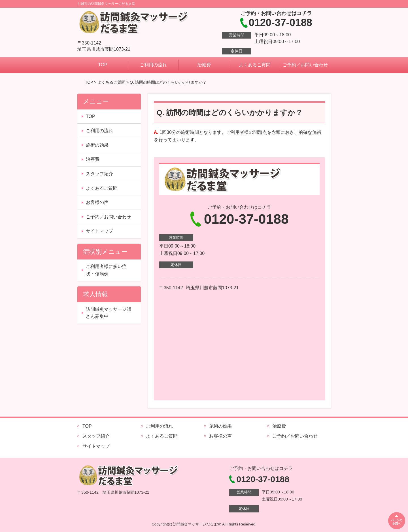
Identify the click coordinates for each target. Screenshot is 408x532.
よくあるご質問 (255, 65)
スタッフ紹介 (99, 174)
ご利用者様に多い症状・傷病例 (106, 270)
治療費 (204, 65)
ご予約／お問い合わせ (305, 65)
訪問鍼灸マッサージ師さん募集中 (109, 313)
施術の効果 (97, 145)
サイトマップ (99, 231)
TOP (103, 65)
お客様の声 (97, 202)
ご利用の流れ (153, 65)
